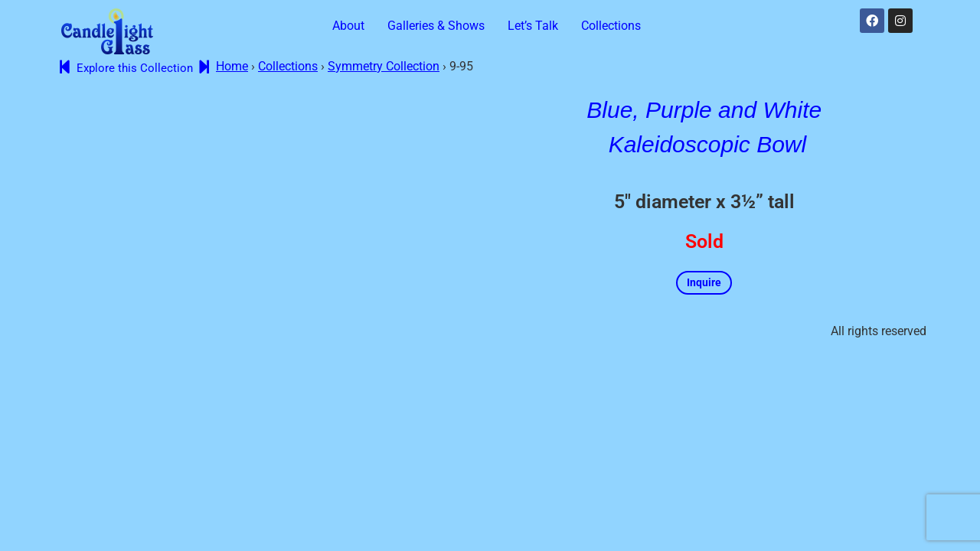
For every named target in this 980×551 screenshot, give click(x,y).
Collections (611, 26)
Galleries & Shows (436, 26)
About (348, 26)
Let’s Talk (533, 26)
